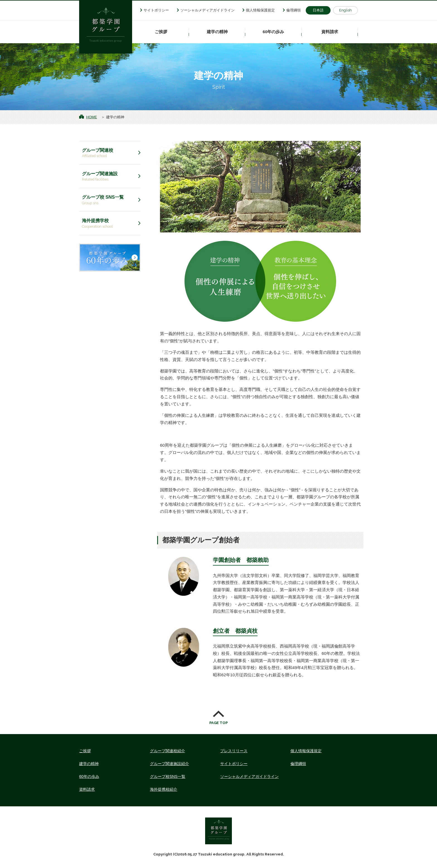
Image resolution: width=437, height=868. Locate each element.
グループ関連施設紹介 (169, 764)
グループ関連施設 (110, 177)
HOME (92, 117)
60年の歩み (274, 32)
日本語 (318, 10)
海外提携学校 (110, 223)
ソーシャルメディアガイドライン (207, 10)
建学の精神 (217, 32)
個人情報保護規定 (260, 10)
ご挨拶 (161, 32)
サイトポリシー (156, 10)
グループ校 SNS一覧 (110, 200)
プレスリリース (234, 751)
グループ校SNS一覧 (168, 776)
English (345, 10)
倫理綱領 (293, 10)
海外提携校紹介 (164, 789)
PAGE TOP (219, 723)
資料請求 (330, 32)
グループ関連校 (110, 153)
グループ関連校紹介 (167, 751)
